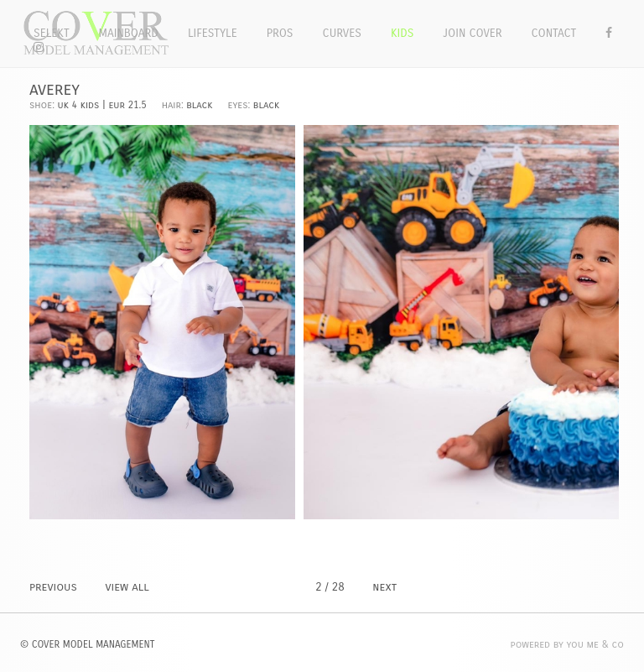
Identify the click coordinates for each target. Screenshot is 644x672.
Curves (342, 33)
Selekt (52, 33)
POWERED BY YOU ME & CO (567, 644)
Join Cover (472, 33)
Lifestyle (213, 33)
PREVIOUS (53, 587)
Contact (554, 33)
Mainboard (129, 33)
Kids (402, 33)
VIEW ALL (127, 587)
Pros (280, 33)
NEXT (384, 587)
